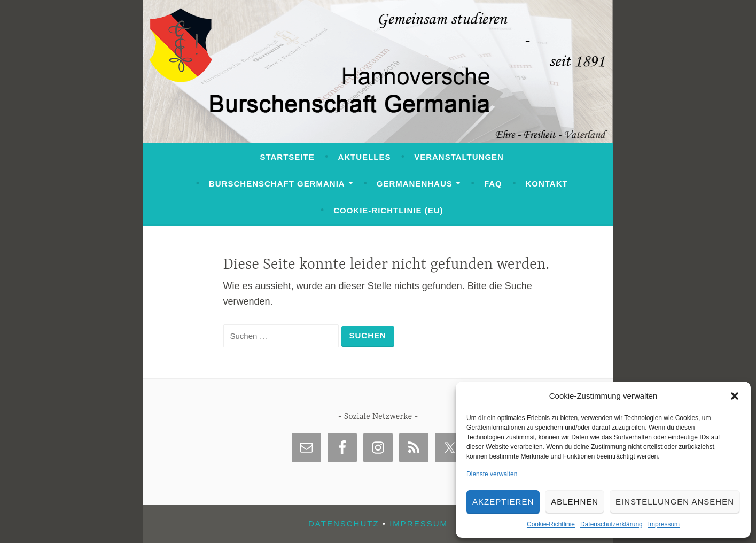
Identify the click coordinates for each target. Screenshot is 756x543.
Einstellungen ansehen (675, 502)
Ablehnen (575, 502)
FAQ (493, 184)
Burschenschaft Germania (277, 184)
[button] (735, 396)
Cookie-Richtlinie (551, 524)
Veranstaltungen (459, 157)
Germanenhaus (415, 184)
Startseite (287, 157)
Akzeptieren (503, 502)
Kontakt (546, 184)
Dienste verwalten (492, 474)
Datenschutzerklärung (611, 524)
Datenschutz (344, 523)
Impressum (664, 524)
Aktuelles (364, 157)
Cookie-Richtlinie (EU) (388, 210)
